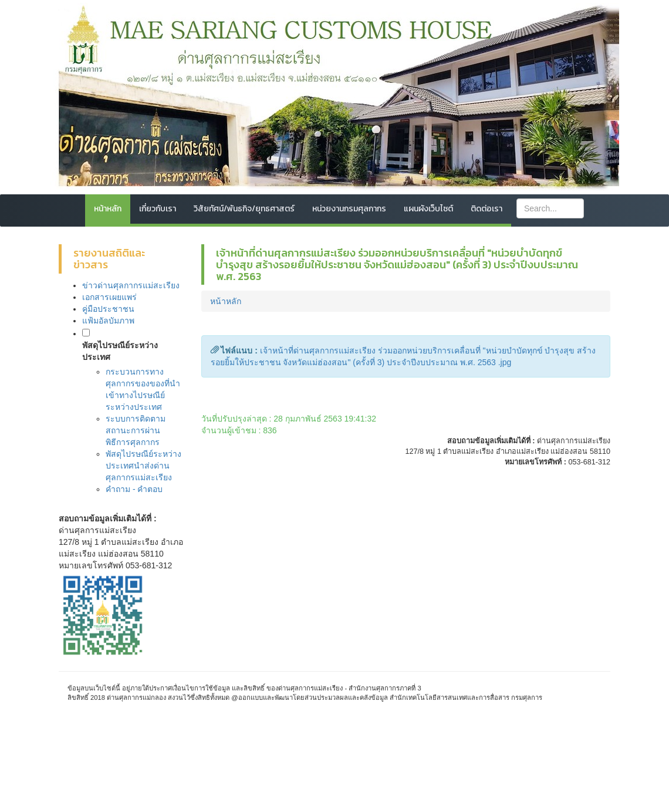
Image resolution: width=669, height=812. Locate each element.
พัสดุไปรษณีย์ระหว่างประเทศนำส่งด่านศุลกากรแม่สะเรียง (143, 466)
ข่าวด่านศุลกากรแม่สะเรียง (131, 285)
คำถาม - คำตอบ (134, 489)
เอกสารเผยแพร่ (109, 297)
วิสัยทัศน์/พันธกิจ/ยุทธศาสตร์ (244, 209)
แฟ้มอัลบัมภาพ (108, 321)
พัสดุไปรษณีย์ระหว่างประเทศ (120, 351)
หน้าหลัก (108, 209)
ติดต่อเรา (486, 209)
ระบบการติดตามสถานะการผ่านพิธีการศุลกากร (136, 430)
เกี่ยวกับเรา (158, 209)
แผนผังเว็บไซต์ (428, 209)
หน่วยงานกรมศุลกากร (349, 209)
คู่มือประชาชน (108, 309)
